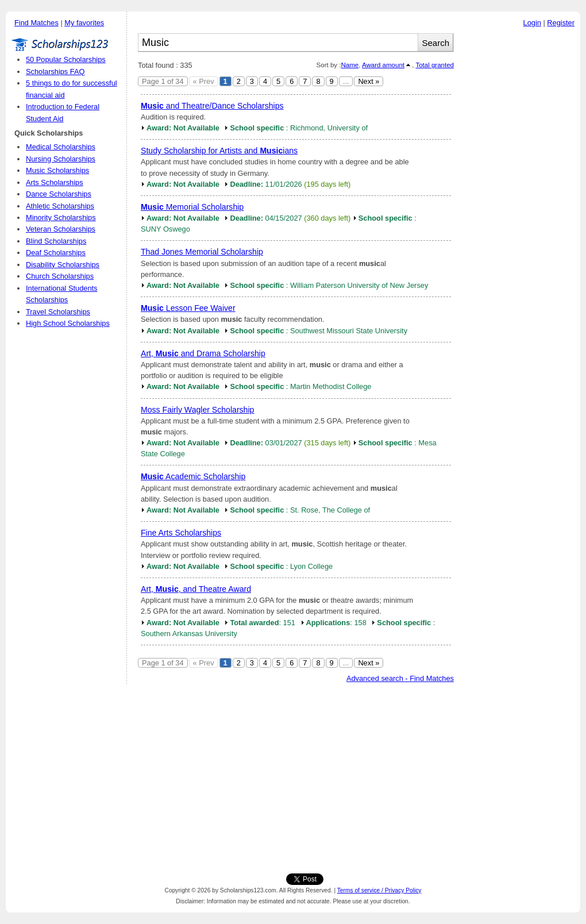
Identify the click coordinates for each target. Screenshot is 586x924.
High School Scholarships (68, 323)
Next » (369, 81)
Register (561, 23)
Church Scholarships (60, 276)
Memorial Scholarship (192, 207)
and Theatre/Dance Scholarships (212, 106)
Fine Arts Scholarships (181, 533)
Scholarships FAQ (55, 72)
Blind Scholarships (56, 241)
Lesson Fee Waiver (188, 308)
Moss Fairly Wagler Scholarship (197, 410)
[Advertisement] (520, 206)
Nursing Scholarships (61, 159)
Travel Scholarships (58, 312)
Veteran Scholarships (61, 229)
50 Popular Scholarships (66, 59)
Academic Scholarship (193, 476)
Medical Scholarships (61, 147)
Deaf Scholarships (56, 253)
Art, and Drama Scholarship (203, 353)
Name (350, 65)
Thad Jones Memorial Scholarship (202, 252)
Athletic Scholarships (60, 206)
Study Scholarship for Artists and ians (219, 151)
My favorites (84, 23)
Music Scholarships (57, 170)
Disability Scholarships (63, 265)
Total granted (435, 65)
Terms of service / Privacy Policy (379, 890)
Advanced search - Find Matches (400, 678)
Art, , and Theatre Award (196, 589)
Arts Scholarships (55, 182)
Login (532, 23)
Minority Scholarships (61, 217)
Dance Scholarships (59, 194)
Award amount (383, 65)
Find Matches (36, 23)
